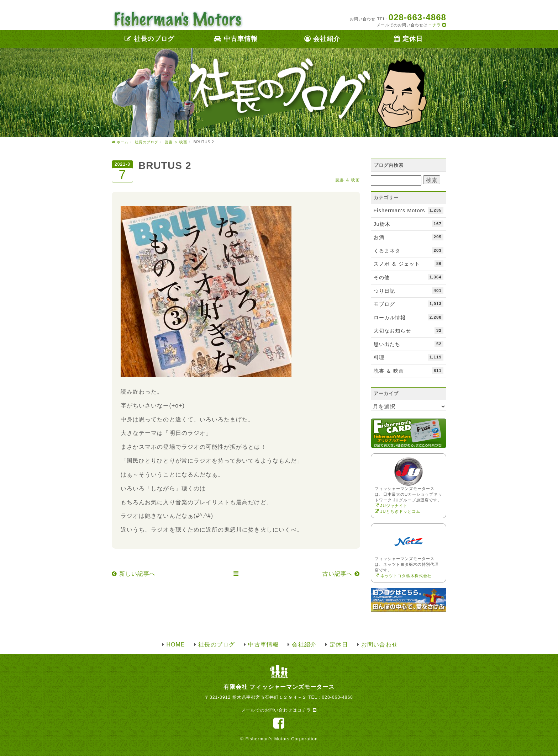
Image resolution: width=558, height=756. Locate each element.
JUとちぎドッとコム (398, 511)
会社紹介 (322, 39)
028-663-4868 (337, 697)
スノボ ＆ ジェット (409, 263)
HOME (175, 645)
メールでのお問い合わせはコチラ (279, 710)
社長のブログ (149, 39)
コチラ (437, 25)
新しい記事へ (134, 574)
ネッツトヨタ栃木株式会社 (403, 576)
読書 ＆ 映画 (348, 180)
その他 (409, 277)
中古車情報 (236, 39)
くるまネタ (409, 250)
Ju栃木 (409, 224)
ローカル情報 (409, 317)
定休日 (408, 39)
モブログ (409, 304)
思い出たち (409, 344)
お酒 (409, 237)
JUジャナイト (391, 506)
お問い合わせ (379, 645)
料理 (409, 357)
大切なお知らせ (409, 330)
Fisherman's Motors (409, 210)
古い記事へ (341, 574)
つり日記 (409, 291)
